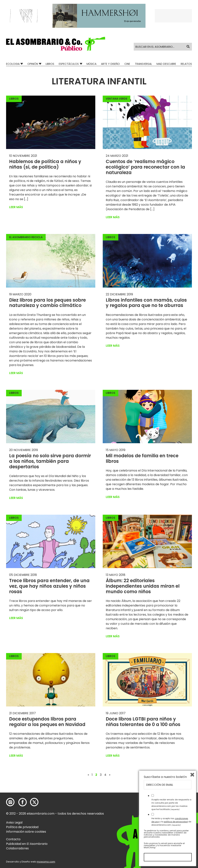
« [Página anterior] (88, 775)
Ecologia (13, 64)
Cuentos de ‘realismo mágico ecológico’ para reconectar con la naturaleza (145, 167)
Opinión (33, 64)
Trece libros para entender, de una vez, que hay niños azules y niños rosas (49, 586)
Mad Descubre (166, 64)
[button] (56, 44)
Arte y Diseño (110, 64)
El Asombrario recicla (26, 237)
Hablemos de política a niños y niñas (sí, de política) (45, 164)
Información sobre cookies (26, 832)
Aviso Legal (14, 822)
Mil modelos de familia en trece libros (142, 458)
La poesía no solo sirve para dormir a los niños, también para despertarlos (50, 461)
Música (91, 64)
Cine (127, 64)
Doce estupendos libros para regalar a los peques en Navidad (47, 722)
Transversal (143, 64)
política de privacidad (176, 822)
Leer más (16, 207)
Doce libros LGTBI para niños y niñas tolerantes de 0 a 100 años (143, 722)
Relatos (186, 64)
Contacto (13, 839)
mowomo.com (46, 862)
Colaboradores (17, 848)
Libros (50, 64)
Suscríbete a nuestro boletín (165, 777)
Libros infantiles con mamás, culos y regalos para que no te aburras (146, 303)
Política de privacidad (22, 827)
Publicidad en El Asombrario (27, 844)
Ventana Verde (116, 99)
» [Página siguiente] (110, 775)
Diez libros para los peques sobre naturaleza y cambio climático (47, 303)
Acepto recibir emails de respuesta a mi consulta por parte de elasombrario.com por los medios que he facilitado (171, 804)
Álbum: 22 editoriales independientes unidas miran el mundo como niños (143, 586)
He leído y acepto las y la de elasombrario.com (171, 822)
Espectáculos (69, 64)
